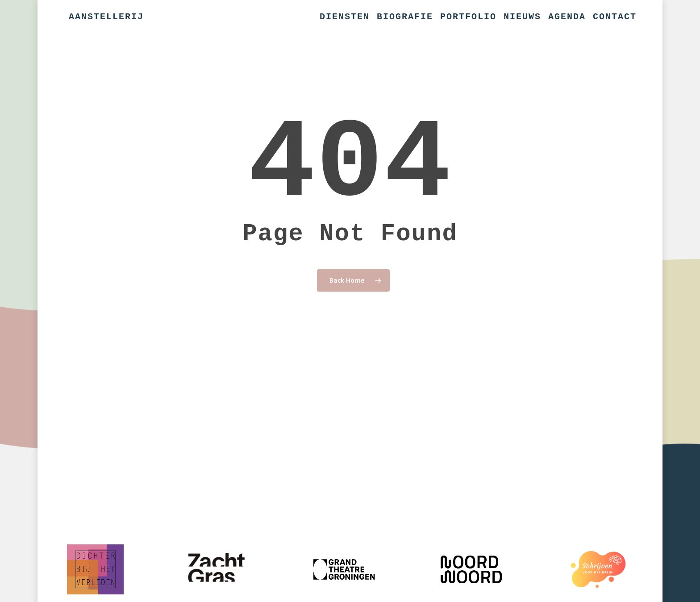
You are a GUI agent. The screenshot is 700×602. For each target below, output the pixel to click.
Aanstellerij (106, 17)
